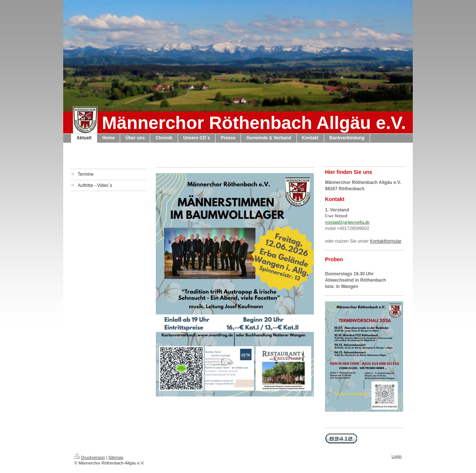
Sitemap (116, 457)
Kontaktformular (386, 241)
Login (397, 456)
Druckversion (90, 457)
